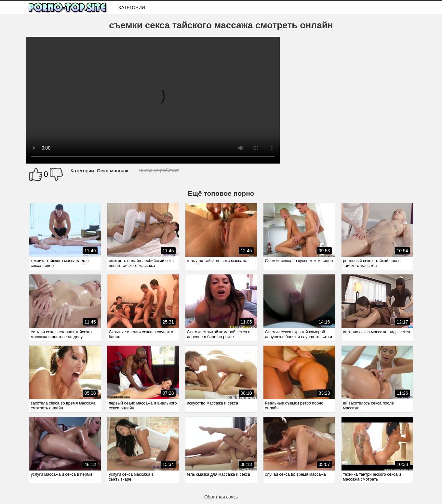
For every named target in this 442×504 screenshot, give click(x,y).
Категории (132, 7)
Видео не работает (159, 170)
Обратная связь (221, 497)
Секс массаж (113, 171)
